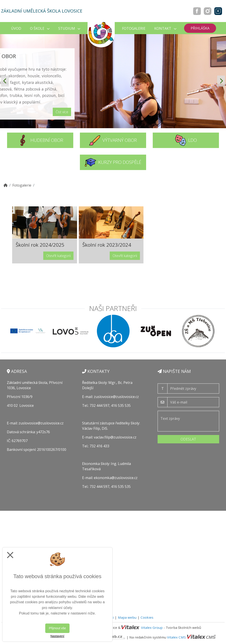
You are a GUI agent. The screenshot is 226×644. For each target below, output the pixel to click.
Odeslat (188, 439)
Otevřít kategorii (58, 256)
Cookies (147, 617)
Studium (69, 28)
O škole (40, 28)
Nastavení (57, 636)
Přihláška (200, 28)
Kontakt (165, 28)
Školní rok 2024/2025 (40, 245)
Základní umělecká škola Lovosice (42, 11)
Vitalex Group (152, 627)
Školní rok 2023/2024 (107, 245)
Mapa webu (127, 617)
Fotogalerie (134, 28)
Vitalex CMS (176, 637)
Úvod (16, 28)
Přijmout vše (57, 628)
